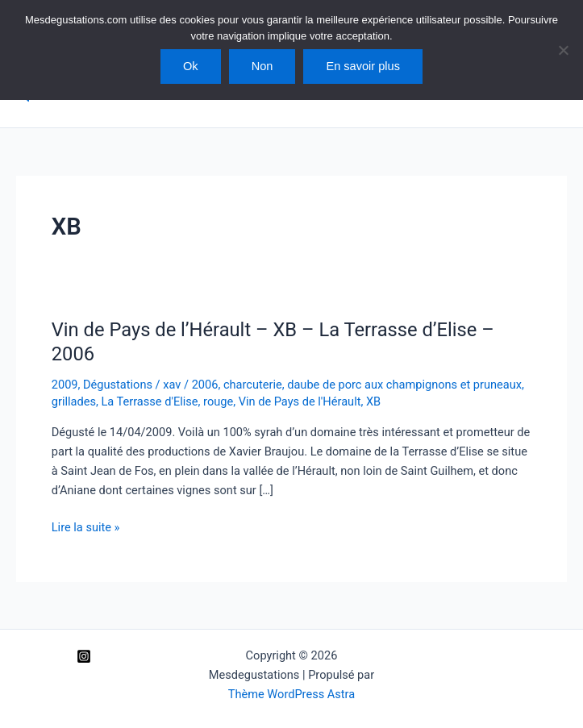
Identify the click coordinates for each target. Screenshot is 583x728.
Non (262, 66)
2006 (205, 385)
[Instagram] (84, 656)
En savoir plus (363, 66)
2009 (65, 385)
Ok (191, 66)
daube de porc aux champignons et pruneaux (404, 385)
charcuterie (253, 385)
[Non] (563, 50)
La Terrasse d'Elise (149, 401)
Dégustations (118, 385)
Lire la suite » (86, 527)
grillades (74, 401)
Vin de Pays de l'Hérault (300, 401)
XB (373, 401)
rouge (218, 401)
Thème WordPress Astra (291, 694)
